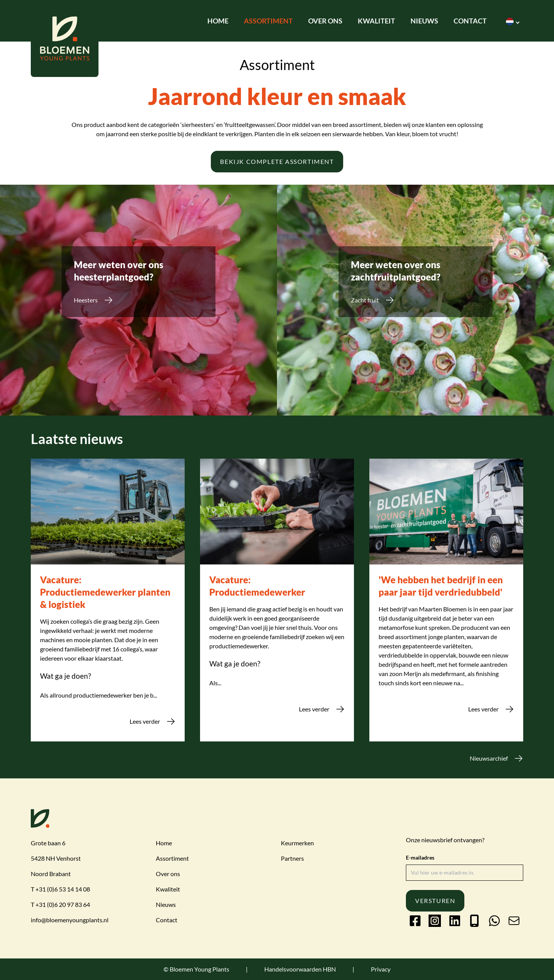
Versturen (435, 901)
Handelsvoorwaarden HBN (300, 969)
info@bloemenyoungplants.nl (70, 920)
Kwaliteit (376, 21)
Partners (292, 858)
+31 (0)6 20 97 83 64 (63, 904)
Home (218, 21)
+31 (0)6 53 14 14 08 (63, 889)
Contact (470, 21)
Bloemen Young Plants (199, 969)
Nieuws (424, 21)
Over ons (325, 21)
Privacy (381, 969)
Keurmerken (297, 843)
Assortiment (268, 21)
